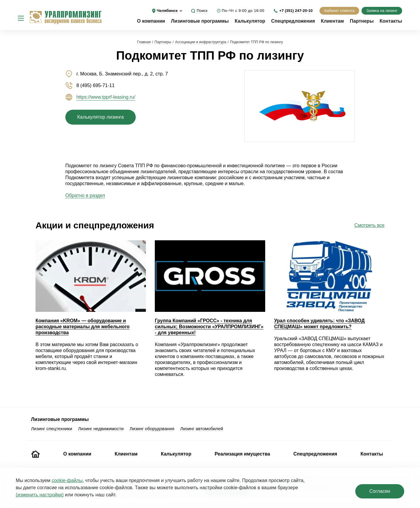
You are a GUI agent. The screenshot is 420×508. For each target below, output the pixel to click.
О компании (151, 21)
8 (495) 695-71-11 (95, 85)
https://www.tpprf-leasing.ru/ (106, 97)
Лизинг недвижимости (101, 429)
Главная (144, 42)
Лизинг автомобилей (202, 429)
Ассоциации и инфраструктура (201, 42)
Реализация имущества (243, 454)
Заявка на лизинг (382, 11)
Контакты (391, 21)
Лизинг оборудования (152, 429)
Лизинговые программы (200, 21)
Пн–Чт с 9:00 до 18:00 (243, 11)
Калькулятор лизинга (101, 117)
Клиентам (332, 21)
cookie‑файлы (67, 480)
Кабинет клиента (339, 11)
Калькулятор (250, 21)
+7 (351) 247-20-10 (296, 11)
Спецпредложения (293, 21)
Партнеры (362, 21)
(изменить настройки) (40, 495)
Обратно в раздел (85, 195)
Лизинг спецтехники (52, 429)
